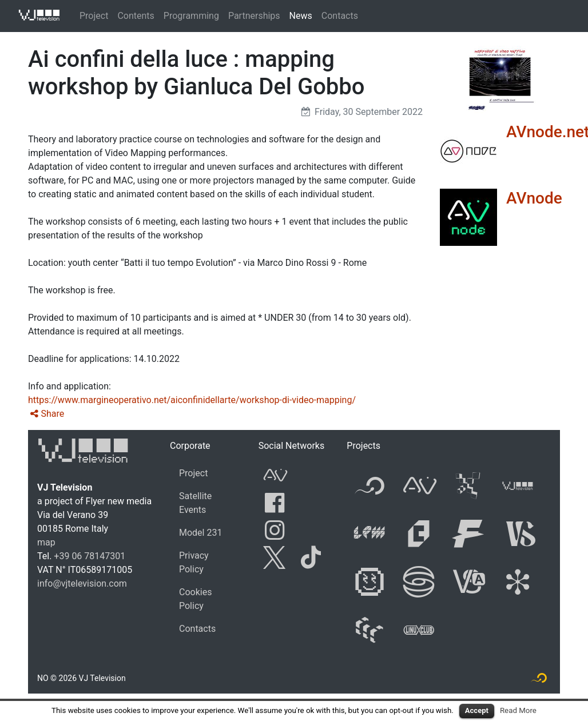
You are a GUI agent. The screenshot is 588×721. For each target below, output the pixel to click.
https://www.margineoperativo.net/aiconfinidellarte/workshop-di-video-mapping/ (192, 400)
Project (94, 16)
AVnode (534, 198)
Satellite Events (195, 503)
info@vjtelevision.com (82, 583)
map (46, 542)
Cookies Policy (195, 599)
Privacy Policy (194, 562)
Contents (136, 16)
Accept (477, 710)
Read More (518, 710)
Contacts (340, 16)
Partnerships (254, 16)
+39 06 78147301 (90, 556)
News (301, 16)
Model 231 (200, 533)
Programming (191, 16)
